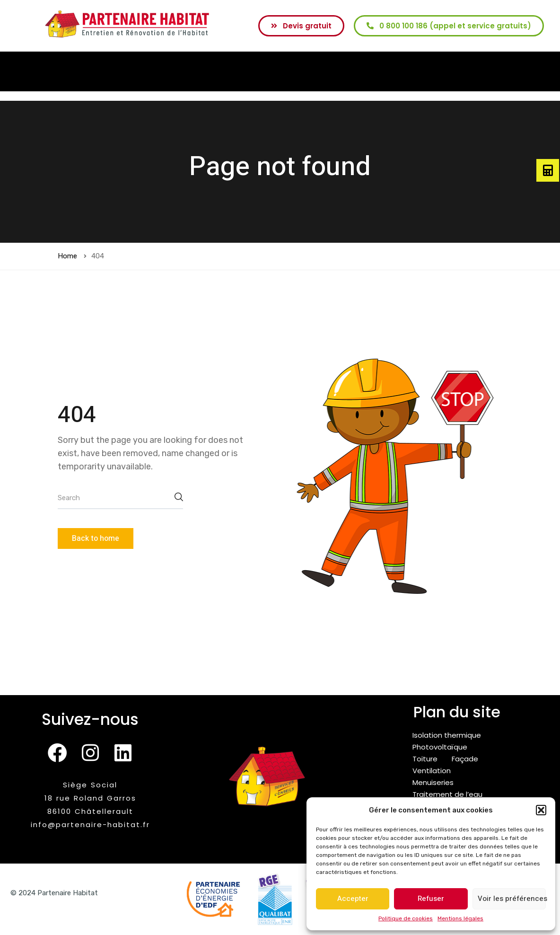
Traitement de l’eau (447, 794)
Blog (507, 71)
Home (67, 256)
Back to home (96, 538)
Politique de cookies (406, 918)
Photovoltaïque (440, 747)
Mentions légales (460, 918)
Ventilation (432, 771)
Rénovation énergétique (131, 71)
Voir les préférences (512, 899)
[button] (541, 810)
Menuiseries (433, 782)
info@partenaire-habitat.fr (90, 825)
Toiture (425, 759)
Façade (465, 759)
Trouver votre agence (384, 71)
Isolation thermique (447, 735)
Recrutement (463, 71)
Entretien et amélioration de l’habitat (259, 71)
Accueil (58, 71)
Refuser (431, 899)
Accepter (353, 899)
